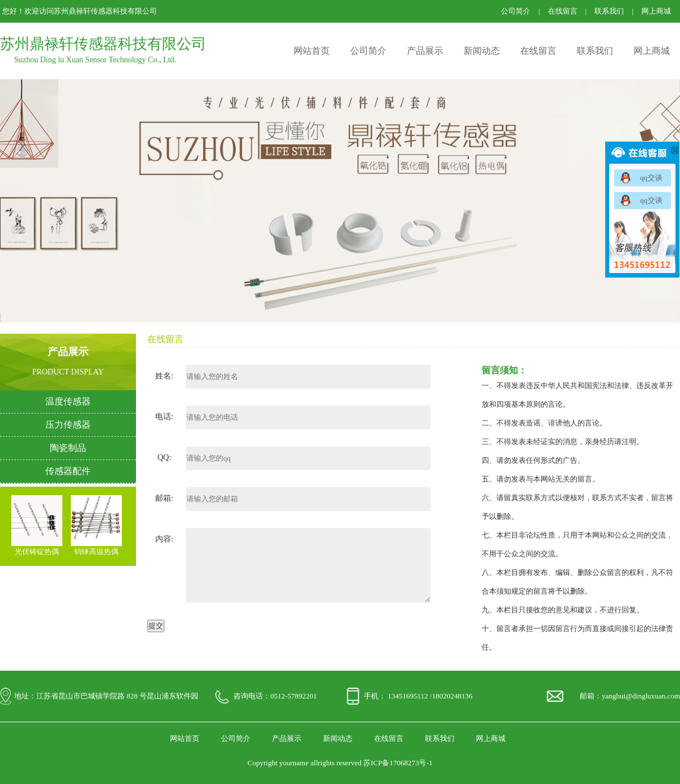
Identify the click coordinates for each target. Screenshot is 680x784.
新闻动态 (482, 51)
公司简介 (516, 11)
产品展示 (425, 51)
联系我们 (609, 11)
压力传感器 (68, 425)
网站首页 (312, 51)
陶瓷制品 (68, 448)
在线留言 (563, 11)
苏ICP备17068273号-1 (398, 763)
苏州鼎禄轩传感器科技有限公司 (103, 44)
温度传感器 (68, 401)
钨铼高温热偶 (96, 552)
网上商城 (656, 11)
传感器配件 (68, 471)
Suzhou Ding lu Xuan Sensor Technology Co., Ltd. (95, 60)
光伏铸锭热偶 (37, 552)
